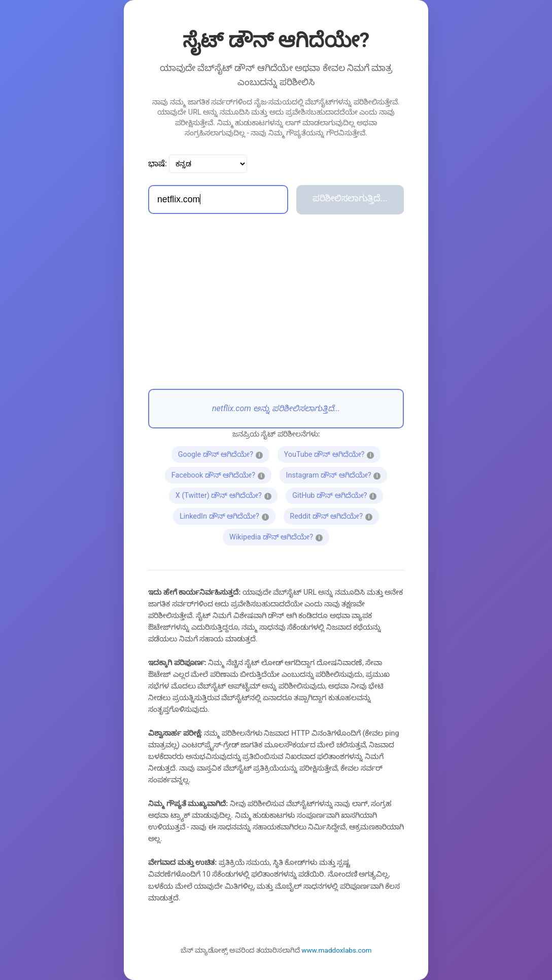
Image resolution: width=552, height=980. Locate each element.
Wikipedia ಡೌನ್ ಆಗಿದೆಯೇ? (279, 536)
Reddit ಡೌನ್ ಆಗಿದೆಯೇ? (334, 515)
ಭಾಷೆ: (158, 164)
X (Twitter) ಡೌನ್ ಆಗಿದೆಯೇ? (227, 495)
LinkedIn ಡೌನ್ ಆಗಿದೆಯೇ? (228, 515)
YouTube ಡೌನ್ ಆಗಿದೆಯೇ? (332, 453)
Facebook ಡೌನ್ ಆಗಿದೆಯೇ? (221, 474)
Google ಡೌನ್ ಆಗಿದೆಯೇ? (224, 453)
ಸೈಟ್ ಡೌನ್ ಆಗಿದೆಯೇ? (276, 40)
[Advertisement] (276, 302)
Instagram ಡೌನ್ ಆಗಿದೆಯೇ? (337, 474)
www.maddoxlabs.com (336, 950)
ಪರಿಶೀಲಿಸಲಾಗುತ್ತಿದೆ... (350, 198)
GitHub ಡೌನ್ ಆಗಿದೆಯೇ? (338, 495)
